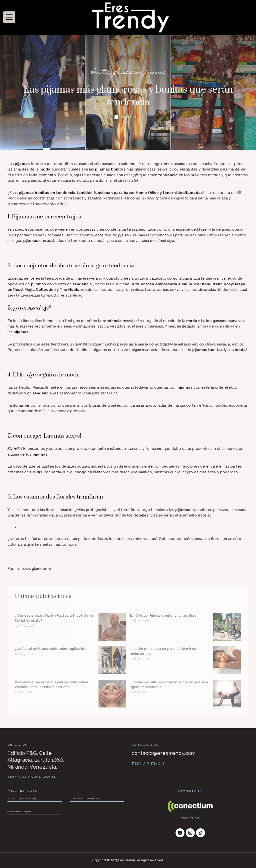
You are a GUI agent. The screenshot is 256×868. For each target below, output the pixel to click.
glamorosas (127, 72)
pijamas (155, 72)
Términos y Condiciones (32, 777)
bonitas (100, 72)
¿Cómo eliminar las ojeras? (20, 812)
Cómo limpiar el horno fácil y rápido (85, 798)
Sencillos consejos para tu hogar (22, 798)
